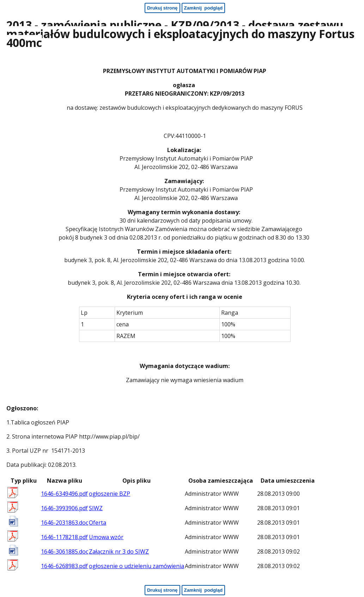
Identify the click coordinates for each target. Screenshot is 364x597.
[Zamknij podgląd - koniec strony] (204, 590)
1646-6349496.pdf (64, 494)
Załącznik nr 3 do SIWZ (119, 551)
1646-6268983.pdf (64, 566)
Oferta (98, 523)
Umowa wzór (106, 537)
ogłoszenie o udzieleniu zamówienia (136, 566)
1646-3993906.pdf (64, 508)
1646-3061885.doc (65, 551)
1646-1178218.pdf (64, 537)
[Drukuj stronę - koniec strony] (162, 590)
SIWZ (96, 508)
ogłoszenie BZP (110, 494)
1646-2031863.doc (65, 523)
